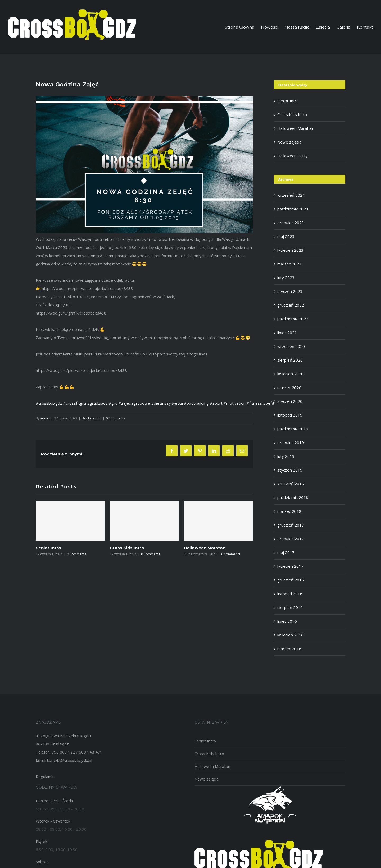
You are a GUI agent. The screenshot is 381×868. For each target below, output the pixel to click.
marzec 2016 (289, 649)
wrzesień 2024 (291, 195)
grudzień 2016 (291, 580)
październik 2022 (293, 319)
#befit (269, 403)
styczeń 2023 (290, 291)
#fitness (254, 403)
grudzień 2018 (291, 484)
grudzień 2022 (291, 305)
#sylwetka (173, 403)
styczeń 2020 (290, 401)
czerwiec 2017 (291, 539)
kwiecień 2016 (290, 635)
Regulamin (45, 777)
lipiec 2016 (287, 621)
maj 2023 (286, 236)
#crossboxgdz (49, 403)
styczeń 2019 (290, 470)
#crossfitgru (75, 403)
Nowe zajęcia (289, 142)
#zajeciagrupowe (134, 403)
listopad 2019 (290, 415)
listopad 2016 (290, 594)
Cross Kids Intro (127, 548)
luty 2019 (286, 456)
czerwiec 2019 (291, 442)
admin (45, 418)
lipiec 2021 (287, 333)
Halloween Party (292, 156)
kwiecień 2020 (290, 374)
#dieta (157, 403)
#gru (113, 403)
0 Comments (115, 418)
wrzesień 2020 (291, 346)
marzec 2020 (289, 387)
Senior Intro (48, 548)
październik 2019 (293, 429)
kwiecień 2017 (290, 566)
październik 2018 (293, 497)
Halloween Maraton (205, 548)
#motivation (235, 403)
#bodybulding (196, 403)
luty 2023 (286, 278)
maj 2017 (286, 552)
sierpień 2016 (290, 607)
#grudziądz (97, 403)
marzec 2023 (289, 264)
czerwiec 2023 (291, 223)
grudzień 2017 (291, 525)
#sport (216, 403)
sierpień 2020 (290, 360)
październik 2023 (293, 209)
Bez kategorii (92, 418)
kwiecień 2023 (290, 250)
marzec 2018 (289, 511)
